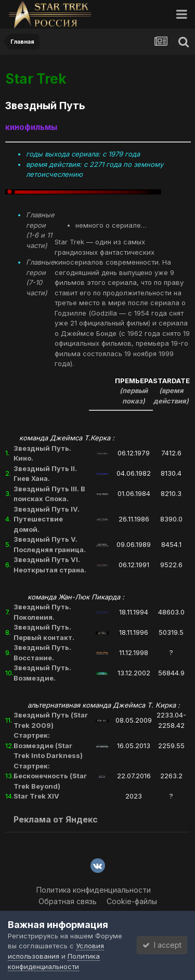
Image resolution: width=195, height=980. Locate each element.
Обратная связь (68, 901)
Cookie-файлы (132, 901)
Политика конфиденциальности (94, 890)
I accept (162, 945)
